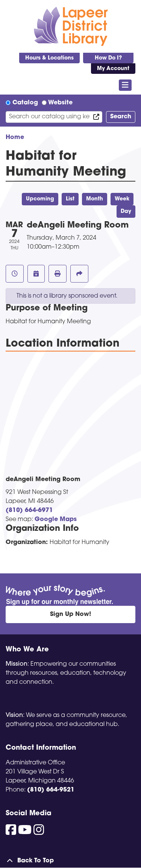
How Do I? (108, 58)
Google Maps (56, 520)
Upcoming (40, 199)
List (70, 199)
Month (95, 199)
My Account (113, 69)
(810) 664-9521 (51, 790)
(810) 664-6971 (29, 510)
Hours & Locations (49, 58)
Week (122, 199)
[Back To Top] (70, 861)
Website (60, 103)
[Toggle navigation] (125, 85)
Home (15, 138)
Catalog (25, 103)
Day (126, 212)
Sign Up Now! (70, 614)
